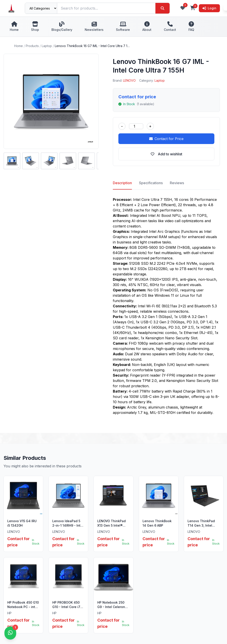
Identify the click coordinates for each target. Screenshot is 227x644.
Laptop (47, 46)
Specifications (151, 183)
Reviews (177, 183)
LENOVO (129, 80)
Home (19, 46)
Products (32, 46)
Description (122, 183)
